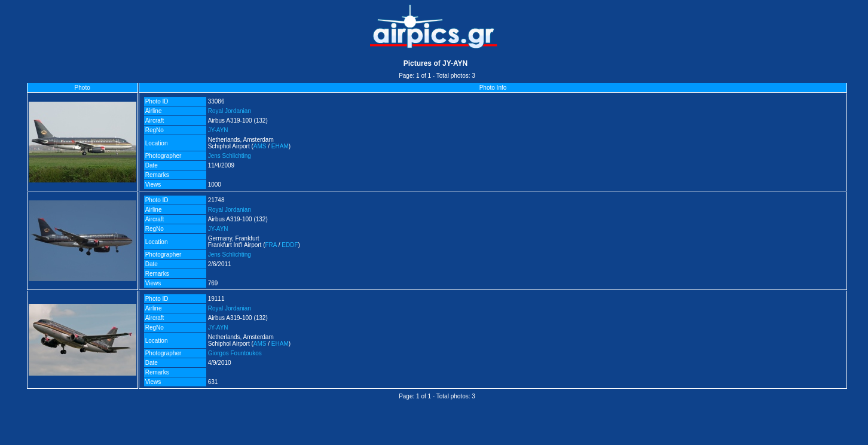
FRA (271, 245)
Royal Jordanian (230, 111)
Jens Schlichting (230, 156)
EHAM (280, 146)
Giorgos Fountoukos (235, 353)
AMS (260, 146)
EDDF (290, 245)
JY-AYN (218, 130)
